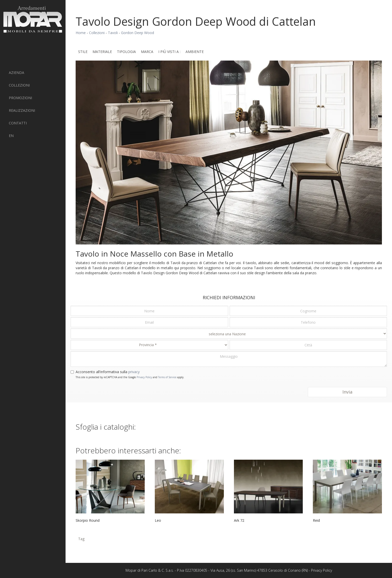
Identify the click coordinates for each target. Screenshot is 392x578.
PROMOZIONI (20, 98)
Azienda (17, 73)
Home (81, 33)
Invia (347, 392)
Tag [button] (81, 539)
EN (11, 136)
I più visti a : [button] (169, 52)
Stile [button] (83, 52)
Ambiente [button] (195, 52)
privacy (134, 372)
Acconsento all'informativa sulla (108, 372)
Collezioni (19, 85)
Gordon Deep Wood (138, 33)
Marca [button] (147, 52)
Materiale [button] (102, 52)
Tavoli (113, 33)
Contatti (18, 123)
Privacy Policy (144, 377)
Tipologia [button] (126, 52)
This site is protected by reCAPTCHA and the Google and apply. (130, 377)
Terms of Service (167, 377)
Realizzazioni (22, 110)
